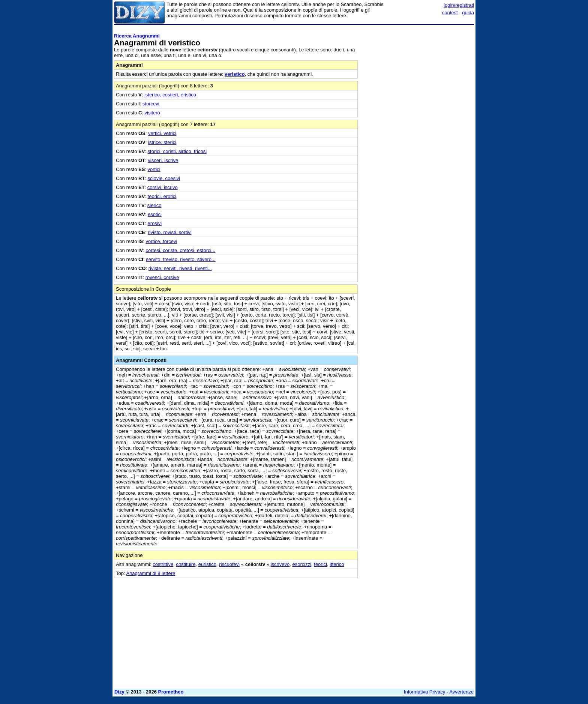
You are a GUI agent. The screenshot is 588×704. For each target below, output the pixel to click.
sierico (154, 205)
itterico (337, 564)
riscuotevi (229, 564)
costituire (186, 564)
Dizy (119, 692)
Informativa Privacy (425, 692)
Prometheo (171, 692)
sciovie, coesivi (164, 178)
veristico (235, 74)
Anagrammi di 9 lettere (151, 573)
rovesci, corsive (162, 277)
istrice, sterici (162, 142)
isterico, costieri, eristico (170, 95)
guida (468, 13)
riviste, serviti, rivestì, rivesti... (180, 268)
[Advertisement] (418, 140)
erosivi (155, 223)
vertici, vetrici (162, 133)
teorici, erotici (162, 196)
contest (450, 13)
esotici (155, 214)
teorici (320, 564)
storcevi (151, 104)
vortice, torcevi (162, 241)
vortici (154, 169)
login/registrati (459, 5)
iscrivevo (280, 564)
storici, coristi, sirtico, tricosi (177, 151)
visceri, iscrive (163, 160)
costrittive (163, 564)
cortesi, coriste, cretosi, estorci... (181, 250)
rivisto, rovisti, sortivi (169, 232)
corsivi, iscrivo (163, 187)
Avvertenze (461, 692)
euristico (207, 564)
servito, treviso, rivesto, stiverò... (181, 259)
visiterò (152, 113)
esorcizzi (302, 564)
